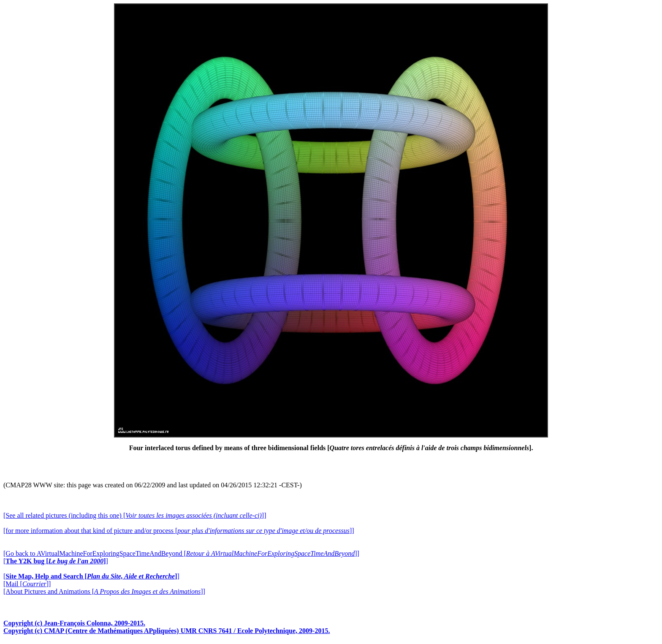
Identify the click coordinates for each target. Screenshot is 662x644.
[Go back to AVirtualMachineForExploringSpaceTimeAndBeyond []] (181, 553)
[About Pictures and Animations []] (104, 591)
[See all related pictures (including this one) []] (135, 515)
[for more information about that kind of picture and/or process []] (179, 531)
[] (56, 561)
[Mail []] (27, 584)
